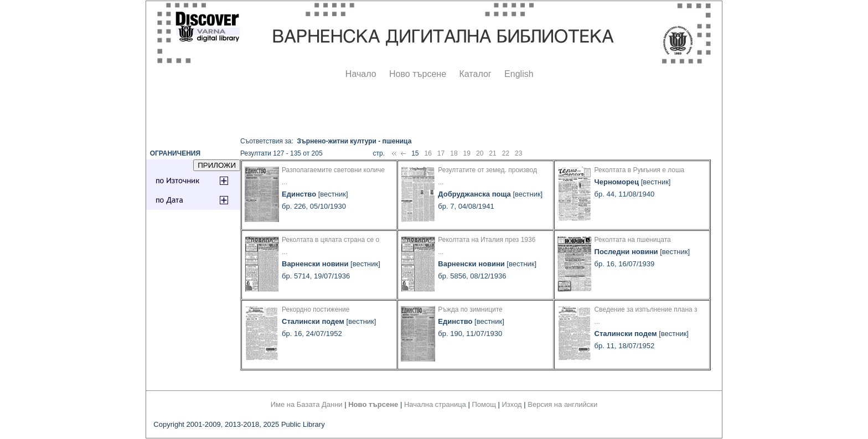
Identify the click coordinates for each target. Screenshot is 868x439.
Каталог (475, 74)
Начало (361, 74)
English (519, 74)
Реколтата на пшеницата (633, 240)
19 (467, 153)
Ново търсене (418, 74)
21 (492, 153)
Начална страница (435, 404)
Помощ (484, 404)
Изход (512, 404)
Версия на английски (562, 404)
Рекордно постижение (316, 309)
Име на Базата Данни (307, 404)
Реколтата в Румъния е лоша (640, 170)
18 (454, 153)
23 (518, 153)
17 (441, 153)
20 (480, 153)
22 (506, 153)
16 (428, 153)
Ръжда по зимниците (470, 309)
